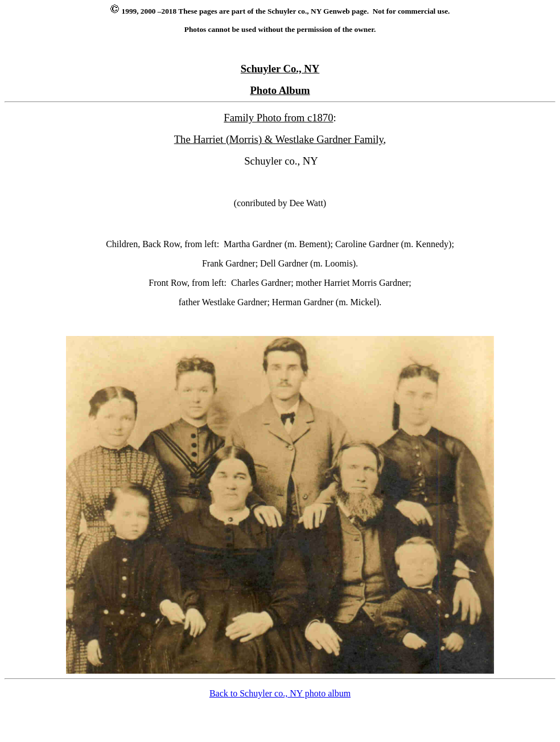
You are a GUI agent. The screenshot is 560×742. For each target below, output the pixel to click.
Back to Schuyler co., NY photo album (280, 693)
